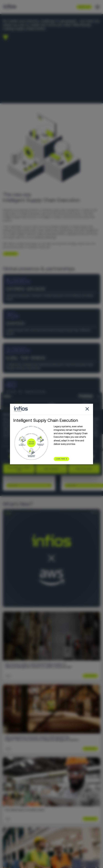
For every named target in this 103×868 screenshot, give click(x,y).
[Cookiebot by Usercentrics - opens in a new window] (81, 396)
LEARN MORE (9, 254)
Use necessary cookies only (19, 469)
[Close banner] (99, 396)
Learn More (13, 486)
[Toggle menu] (97, 7)
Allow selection (51, 469)
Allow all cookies (84, 469)
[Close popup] (87, 409)
